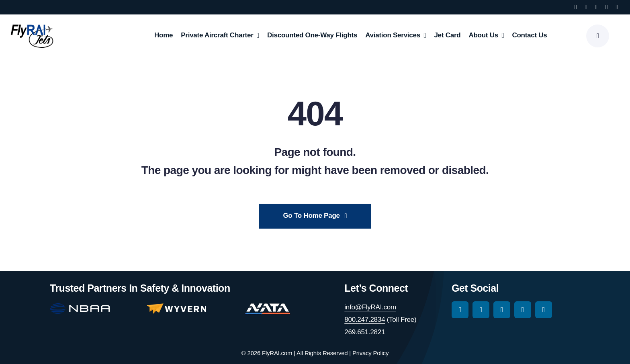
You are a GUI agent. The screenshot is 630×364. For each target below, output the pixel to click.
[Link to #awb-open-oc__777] (598, 36)
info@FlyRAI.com (370, 307)
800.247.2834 (365, 320)
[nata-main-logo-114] (268, 306)
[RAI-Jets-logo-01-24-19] (32, 24)
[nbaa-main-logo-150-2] (80, 306)
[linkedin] (617, 7)
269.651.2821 (365, 332)
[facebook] (576, 7)
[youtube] (607, 7)
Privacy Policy (370, 353)
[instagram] (586, 7)
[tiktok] (596, 7)
